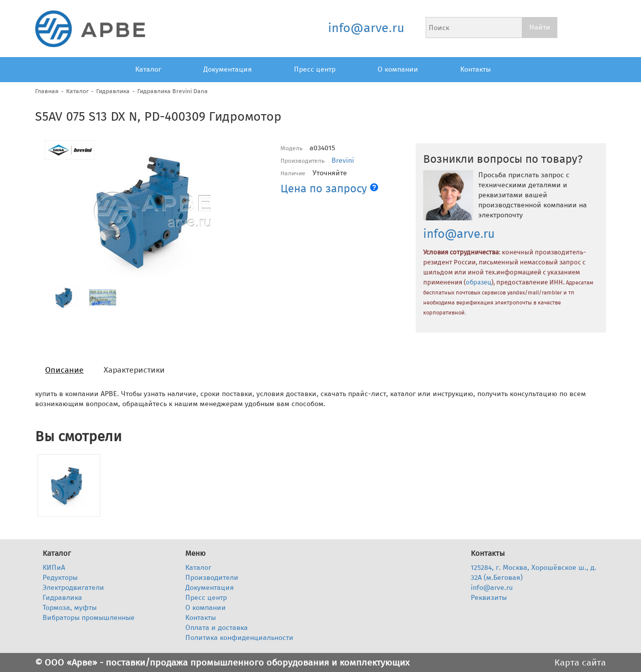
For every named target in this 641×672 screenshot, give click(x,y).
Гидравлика (113, 91)
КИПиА (54, 568)
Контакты (475, 69)
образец (478, 282)
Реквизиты (489, 598)
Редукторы (60, 578)
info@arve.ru (366, 28)
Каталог (148, 69)
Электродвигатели (73, 588)
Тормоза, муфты (70, 608)
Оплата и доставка (217, 628)
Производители (212, 578)
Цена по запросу (329, 189)
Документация (228, 69)
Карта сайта (580, 662)
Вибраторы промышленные (89, 618)
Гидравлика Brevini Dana (173, 91)
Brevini (343, 160)
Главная (47, 91)
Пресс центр (315, 69)
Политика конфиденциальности (239, 638)
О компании (398, 69)
